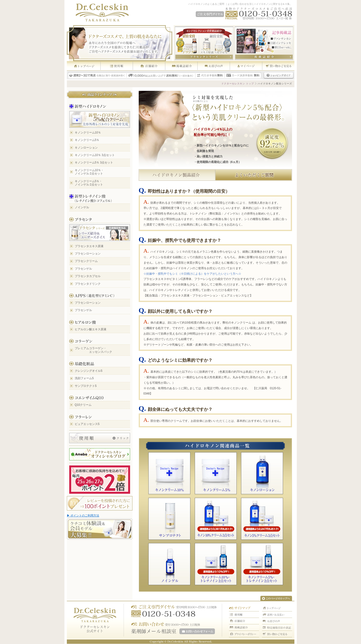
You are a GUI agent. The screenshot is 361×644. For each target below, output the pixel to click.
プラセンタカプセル (88, 276)
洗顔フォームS (84, 378)
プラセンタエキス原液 (89, 246)
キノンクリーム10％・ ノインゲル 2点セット (89, 172)
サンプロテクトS (86, 386)
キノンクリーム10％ (88, 133)
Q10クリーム (83, 405)
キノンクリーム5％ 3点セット (94, 162)
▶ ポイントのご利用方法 (83, 516)
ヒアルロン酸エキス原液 (91, 329)
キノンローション (86, 148)
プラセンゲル (83, 269)
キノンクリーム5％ (87, 140)
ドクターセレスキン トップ (238, 84)
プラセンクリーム (86, 261)
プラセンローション (88, 254)
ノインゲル (82, 207)
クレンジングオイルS (89, 371)
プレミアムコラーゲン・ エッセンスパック (93, 350)
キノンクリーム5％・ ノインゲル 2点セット (89, 183)
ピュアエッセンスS (87, 424)
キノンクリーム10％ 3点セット (95, 155)
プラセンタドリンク (88, 284)
